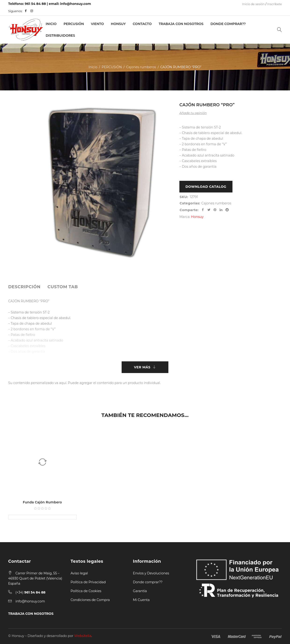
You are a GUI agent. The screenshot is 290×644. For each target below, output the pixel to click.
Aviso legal (79, 573)
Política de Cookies (86, 591)
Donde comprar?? (148, 582)
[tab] (24, 287)
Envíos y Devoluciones (151, 573)
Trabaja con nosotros (181, 24)
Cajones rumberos (141, 67)
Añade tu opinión (193, 113)
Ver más (142, 367)
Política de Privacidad (88, 582)
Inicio (51, 24)
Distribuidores (60, 36)
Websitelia (83, 636)
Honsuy (118, 24)
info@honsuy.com (76, 4)
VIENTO (97, 24)
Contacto (142, 24)
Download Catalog (206, 187)
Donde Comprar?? (228, 24)
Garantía (140, 591)
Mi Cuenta (141, 600)
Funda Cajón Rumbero (42, 502)
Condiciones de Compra (90, 600)
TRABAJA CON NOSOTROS (31, 614)
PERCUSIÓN (74, 24)
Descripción (24, 287)
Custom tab (63, 287)
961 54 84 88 (35, 4)
